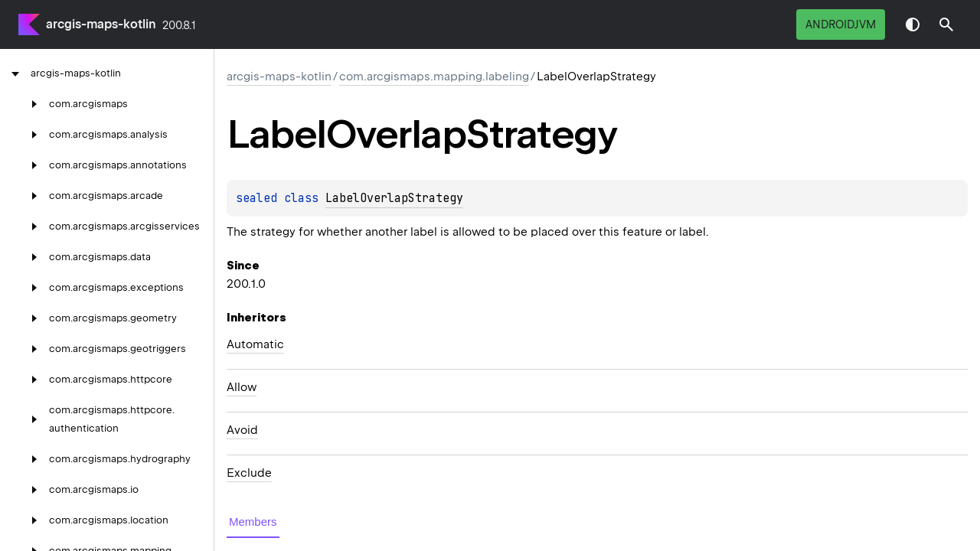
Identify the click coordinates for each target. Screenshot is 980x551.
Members (253, 522)
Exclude (249, 473)
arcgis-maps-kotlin (101, 24)
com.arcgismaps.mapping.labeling (434, 77)
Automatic (255, 344)
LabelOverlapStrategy (394, 198)
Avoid (242, 430)
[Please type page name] (946, 24)
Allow (242, 387)
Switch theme (913, 24)
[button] (946, 24)
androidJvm (841, 24)
